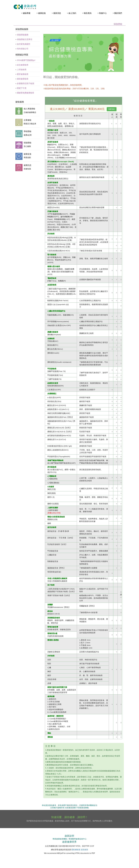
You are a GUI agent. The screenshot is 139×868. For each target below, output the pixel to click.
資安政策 (84, 850)
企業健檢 (28, 120)
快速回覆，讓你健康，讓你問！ (70, 817)
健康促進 (28, 154)
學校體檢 (28, 131)
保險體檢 (28, 143)
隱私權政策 (76, 850)
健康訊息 (28, 165)
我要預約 (112, 109)
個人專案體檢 (29, 109)
